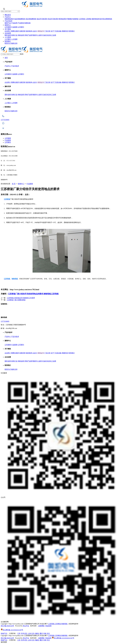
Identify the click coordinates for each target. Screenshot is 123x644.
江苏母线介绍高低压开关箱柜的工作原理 (21, 298)
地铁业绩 (21, 35)
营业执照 (48, 626)
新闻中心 (8, 25)
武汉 (26, 633)
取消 (22, 54)
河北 (48, 633)
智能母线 (47, 294)
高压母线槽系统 (31, 19)
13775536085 (5, 321)
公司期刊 (21, 27)
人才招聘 (14, 39)
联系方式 (8, 43)
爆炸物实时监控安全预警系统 (102, 19)
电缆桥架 (75, 19)
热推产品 (4, 633)
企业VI (35, 31)
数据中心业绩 (37, 35)
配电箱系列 (63, 19)
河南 (45, 633)
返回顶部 (4, 642)
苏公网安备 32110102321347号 (12, 630)
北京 (33, 633)
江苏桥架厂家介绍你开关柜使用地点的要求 (26, 294)
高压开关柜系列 (53, 19)
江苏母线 (82, 19)
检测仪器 (27, 23)
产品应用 (14, 23)
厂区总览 (47, 31)
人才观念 (8, 39)
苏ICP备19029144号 (7, 626)
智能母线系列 (9, 19)
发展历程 (22, 31)
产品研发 (21, 23)
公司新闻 (8, 27)
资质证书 (41, 31)
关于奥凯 (8, 29)
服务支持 (14, 43)
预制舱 (70, 19)
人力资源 (8, 37)
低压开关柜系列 (42, 19)
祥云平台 (26, 626)
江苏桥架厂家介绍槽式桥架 (16, 300)
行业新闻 (14, 27)
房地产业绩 (28, 35)
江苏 (19, 633)
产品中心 (8, 17)
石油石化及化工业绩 (49, 35)
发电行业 (14, 35)
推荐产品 (8, 23)
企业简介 (8, 31)
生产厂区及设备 (56, 31)
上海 (29, 633)
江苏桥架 (89, 19)
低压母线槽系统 (20, 19)
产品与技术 (9, 21)
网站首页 (8, 15)
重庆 (41, 633)
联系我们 (72, 31)
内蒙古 (37, 633)
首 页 (14, 184)
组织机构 (29, 31)
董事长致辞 (15, 31)
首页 (6, 58)
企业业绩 (8, 33)
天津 (22, 633)
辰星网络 (41, 626)
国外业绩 (8, 35)
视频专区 (65, 31)
